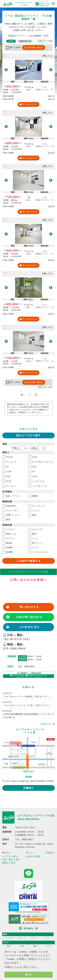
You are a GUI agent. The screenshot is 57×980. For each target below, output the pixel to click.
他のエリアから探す (29, 435)
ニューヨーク (9, 938)
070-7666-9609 (14, 649)
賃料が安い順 (25, 41)
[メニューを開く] (53, 4)
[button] (6, 70)
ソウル (48, 946)
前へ (23, 395)
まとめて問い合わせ (34, 48)
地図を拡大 (29, 771)
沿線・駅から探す (11, 860)
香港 (9, 946)
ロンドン (34, 938)
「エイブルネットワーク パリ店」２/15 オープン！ (27, 705)
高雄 (35, 946)
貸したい (31, 853)
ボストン (22, 938)
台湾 (22, 946)
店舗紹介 (29, 788)
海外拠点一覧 (31, 928)
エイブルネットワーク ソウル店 (36, 816)
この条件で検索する (29, 561)
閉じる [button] (29, 975)
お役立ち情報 (33, 856)
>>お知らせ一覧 (47, 724)
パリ (47, 938)
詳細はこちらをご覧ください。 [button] (22, 967)
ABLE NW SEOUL (29, 819)
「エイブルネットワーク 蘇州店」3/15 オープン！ (26, 697)
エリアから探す (10, 856)
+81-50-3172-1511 (17, 639)
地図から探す (9, 863)
